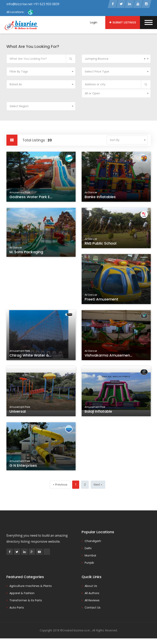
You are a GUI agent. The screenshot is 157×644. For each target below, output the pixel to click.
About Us (91, 586)
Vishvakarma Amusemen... (109, 357)
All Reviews (92, 601)
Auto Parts (17, 608)
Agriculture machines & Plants (31, 586)
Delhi (88, 549)
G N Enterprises (24, 467)
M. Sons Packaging (27, 253)
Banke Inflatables (101, 198)
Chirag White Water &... (31, 357)
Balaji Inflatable (99, 413)
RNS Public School (101, 245)
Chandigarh (93, 541)
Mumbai (90, 556)
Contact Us (93, 608)
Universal (18, 413)
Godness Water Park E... (31, 198)
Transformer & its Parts (26, 601)
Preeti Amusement (102, 300)
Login (94, 22)
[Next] (98, 485)
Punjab (89, 563)
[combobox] (116, 59)
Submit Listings (123, 22)
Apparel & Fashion (22, 594)
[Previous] (60, 485)
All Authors (92, 594)
